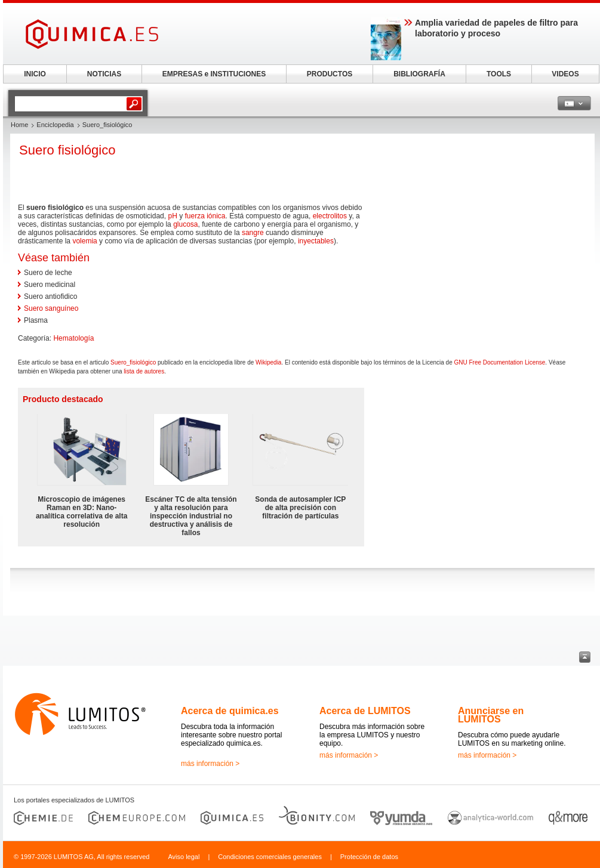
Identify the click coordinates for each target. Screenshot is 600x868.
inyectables (316, 241)
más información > (210, 764)
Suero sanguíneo (51, 308)
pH (172, 216)
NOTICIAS (104, 74)
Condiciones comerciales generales (270, 857)
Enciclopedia (55, 125)
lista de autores (144, 371)
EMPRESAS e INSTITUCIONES (214, 74)
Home (19, 125)
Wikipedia (268, 362)
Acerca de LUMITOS (365, 711)
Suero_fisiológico (133, 362)
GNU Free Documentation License (500, 362)
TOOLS (499, 74)
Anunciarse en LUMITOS (491, 715)
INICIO (35, 74)
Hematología (73, 338)
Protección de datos (369, 857)
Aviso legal (184, 857)
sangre (253, 233)
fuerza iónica (205, 216)
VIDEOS (565, 74)
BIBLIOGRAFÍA (419, 74)
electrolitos (330, 216)
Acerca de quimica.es (230, 711)
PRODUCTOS (330, 74)
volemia (84, 241)
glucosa (185, 224)
